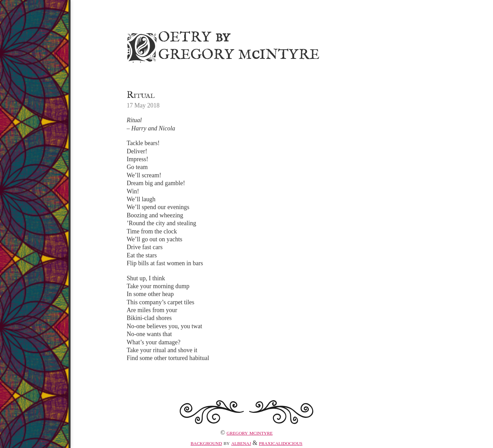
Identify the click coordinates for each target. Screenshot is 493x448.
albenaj (241, 443)
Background (206, 443)
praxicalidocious (281, 443)
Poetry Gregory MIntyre (222, 45)
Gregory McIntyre (250, 433)
